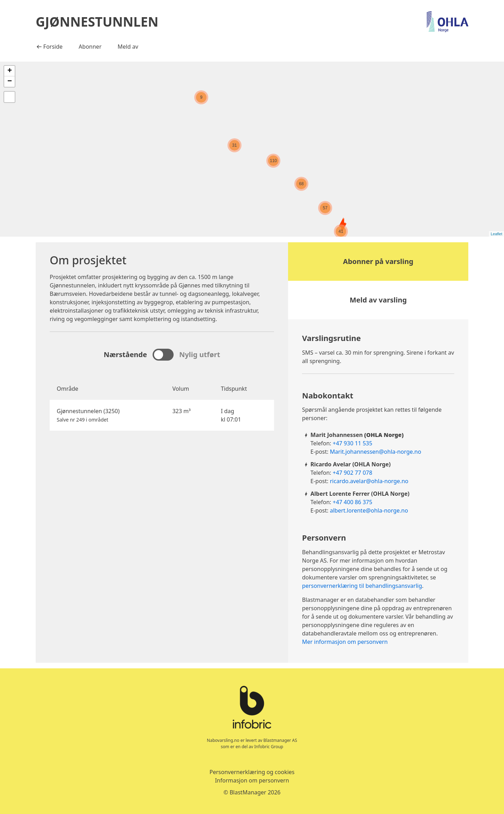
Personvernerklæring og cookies (252, 772)
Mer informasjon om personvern (345, 642)
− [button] (10, 82)
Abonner (90, 47)
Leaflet (496, 234)
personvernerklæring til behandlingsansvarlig (362, 586)
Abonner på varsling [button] (378, 261)
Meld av (128, 47)
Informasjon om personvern (252, 780)
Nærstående (125, 354)
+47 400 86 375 (352, 502)
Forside (52, 46)
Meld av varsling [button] (378, 300)
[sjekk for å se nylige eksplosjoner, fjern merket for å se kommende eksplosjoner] (163, 355)
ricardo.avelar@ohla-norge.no (369, 481)
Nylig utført (200, 354)
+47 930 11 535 (352, 443)
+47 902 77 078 (352, 473)
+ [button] (10, 71)
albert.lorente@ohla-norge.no (369, 510)
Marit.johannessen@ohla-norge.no (375, 452)
